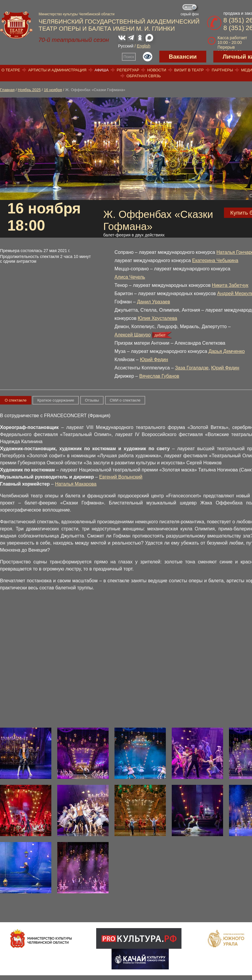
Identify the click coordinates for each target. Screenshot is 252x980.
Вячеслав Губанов (159, 376)
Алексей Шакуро (133, 335)
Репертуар (128, 70)
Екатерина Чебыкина (215, 260)
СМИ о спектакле (125, 400)
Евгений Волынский (121, 477)
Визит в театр (189, 70)
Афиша (102, 70)
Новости (157, 70)
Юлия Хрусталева (158, 318)
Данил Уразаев (153, 302)
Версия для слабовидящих (148, 57)
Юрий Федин (154, 360)
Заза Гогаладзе (192, 368)
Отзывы (92, 400)
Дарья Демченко (227, 351)
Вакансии (183, 57)
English (144, 46)
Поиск (129, 57)
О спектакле (16, 400)
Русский (126, 46)
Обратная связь (144, 76)
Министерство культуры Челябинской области (77, 14)
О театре (11, 70)
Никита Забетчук (230, 285)
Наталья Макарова (76, 484)
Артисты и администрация (57, 70)
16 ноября (53, 90)
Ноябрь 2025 (29, 90)
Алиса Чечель (130, 277)
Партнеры (222, 70)
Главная (7, 90)
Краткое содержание (56, 400)
